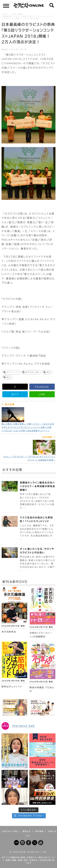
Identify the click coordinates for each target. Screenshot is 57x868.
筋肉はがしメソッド (12, 687)
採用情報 (40, 831)
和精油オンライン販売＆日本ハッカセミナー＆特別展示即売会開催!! (38, 486)
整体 (9, 377)
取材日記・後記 (32, 372)
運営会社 (27, 831)
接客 (48, 372)
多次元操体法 (9, 632)
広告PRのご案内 (10, 831)
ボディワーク (12, 372)
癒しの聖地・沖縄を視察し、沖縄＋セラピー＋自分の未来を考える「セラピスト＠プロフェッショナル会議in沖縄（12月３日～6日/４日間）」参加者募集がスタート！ (28, 427)
